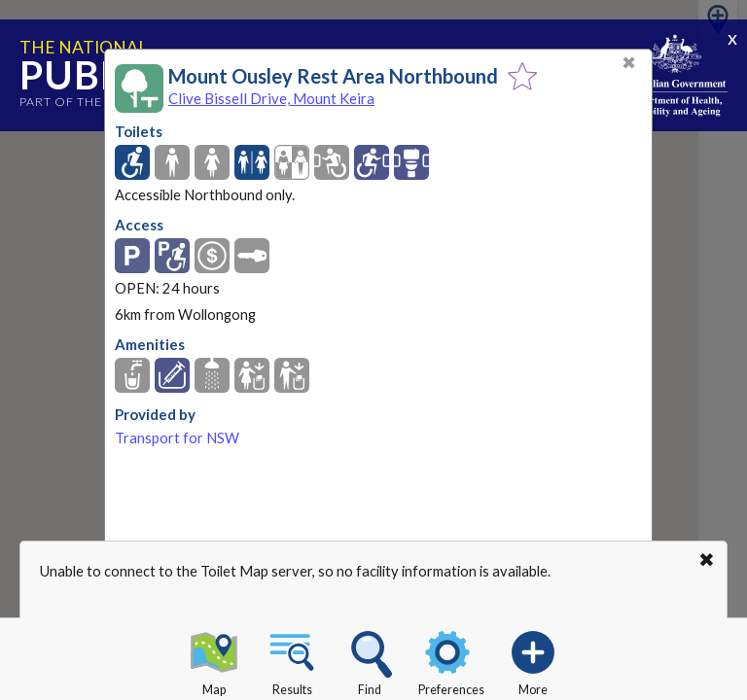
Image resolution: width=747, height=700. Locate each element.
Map (214, 660)
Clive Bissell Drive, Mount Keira (271, 98)
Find (370, 660)
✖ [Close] (629, 63)
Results (292, 660)
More (533, 660)
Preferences (451, 660)
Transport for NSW (177, 438)
